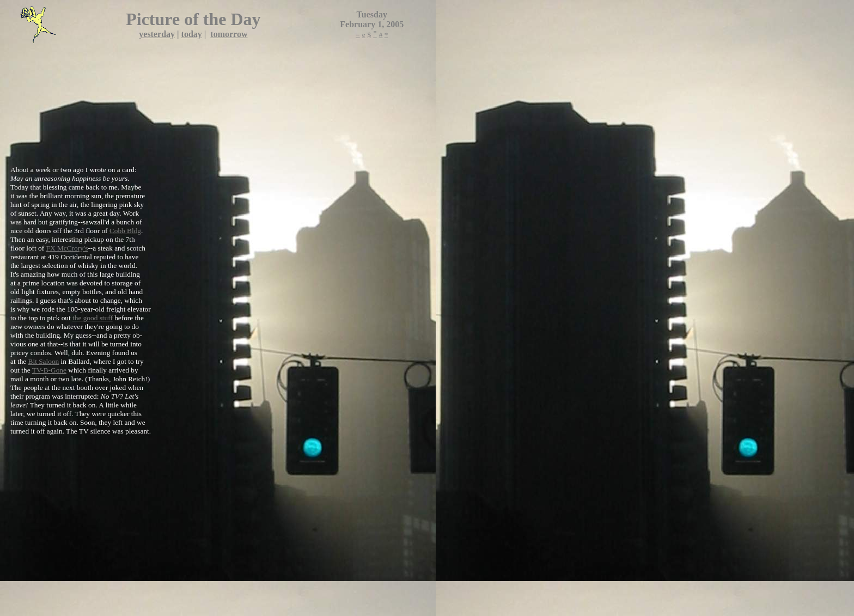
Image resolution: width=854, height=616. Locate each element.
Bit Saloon (44, 361)
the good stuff (93, 318)
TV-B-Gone (49, 370)
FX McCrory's (67, 248)
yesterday (157, 34)
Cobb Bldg (125, 231)
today (192, 34)
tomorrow (229, 34)
